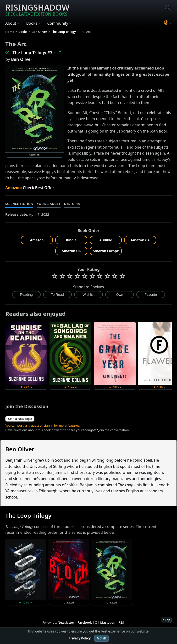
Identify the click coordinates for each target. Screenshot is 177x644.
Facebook (85, 622)
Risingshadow (37, 9)
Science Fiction (19, 204)
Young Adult (49, 204)
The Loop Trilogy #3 (32, 52)
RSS (121, 622)
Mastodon (108, 622)
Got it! (101, 638)
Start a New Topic (20, 419)
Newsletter (66, 622)
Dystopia (72, 204)
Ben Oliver (22, 59)
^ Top (166, 620)
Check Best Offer (38, 188)
